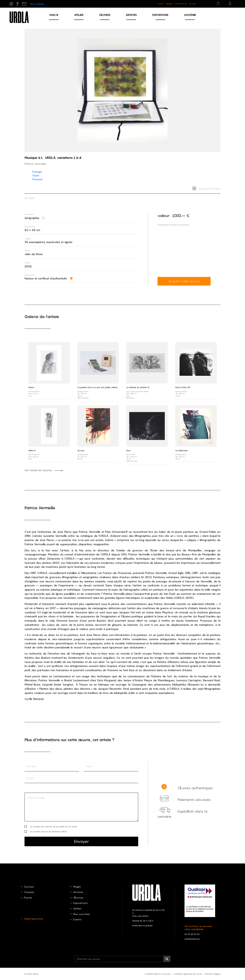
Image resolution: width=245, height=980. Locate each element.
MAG (54, 15)
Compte (28, 892)
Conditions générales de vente (188, 974)
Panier (27, 897)
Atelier (79, 15)
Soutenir (190, 15)
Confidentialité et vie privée (158, 974)
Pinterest (37, 179)
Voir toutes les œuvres (43, 470)
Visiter (160, 4)
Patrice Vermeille (40, 508)
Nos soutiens (81, 914)
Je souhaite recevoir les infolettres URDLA (48, 831)
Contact (28, 886)
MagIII (76, 886)
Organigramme (32, 919)
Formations (181, 4)
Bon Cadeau (37, 4)
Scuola (193, 4)
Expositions (160, 15)
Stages (169, 4)
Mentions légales (213, 974)
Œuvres (105, 15)
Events (77, 919)
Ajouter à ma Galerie (207, 189)
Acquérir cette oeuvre (182, 281)
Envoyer (81, 841)
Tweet (36, 175)
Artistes (131, 15)
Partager (37, 172)
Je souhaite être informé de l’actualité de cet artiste (53, 826)
